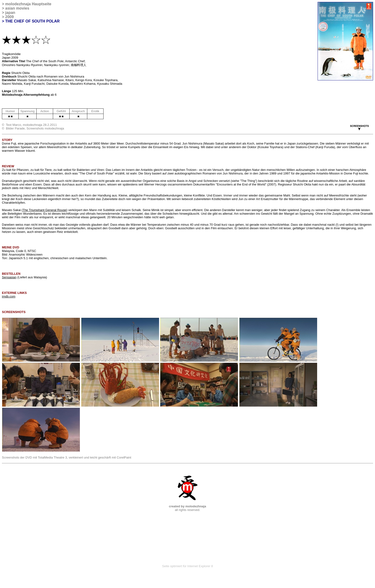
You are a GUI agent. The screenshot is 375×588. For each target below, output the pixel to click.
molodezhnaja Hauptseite (28, 4)
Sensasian (9, 277)
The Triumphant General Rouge (45, 210)
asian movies (17, 8)
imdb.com (9, 296)
